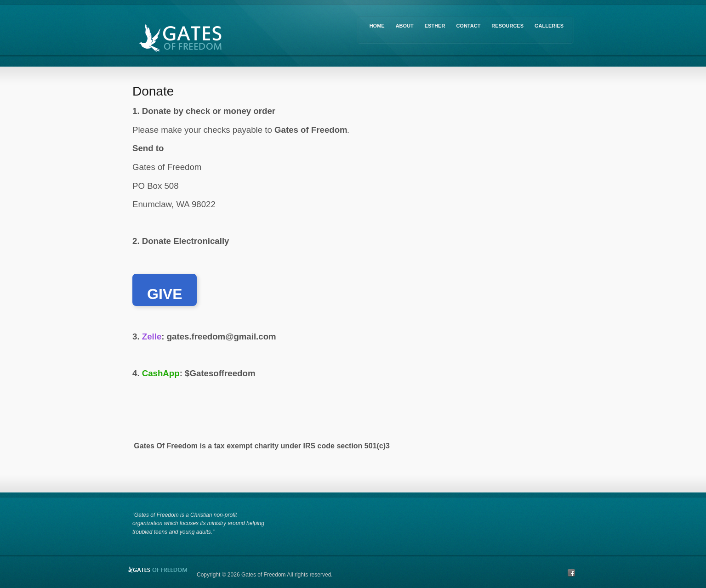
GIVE (165, 294)
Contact (468, 26)
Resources (507, 26)
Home (377, 26)
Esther (435, 26)
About (405, 26)
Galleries (549, 26)
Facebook (571, 573)
